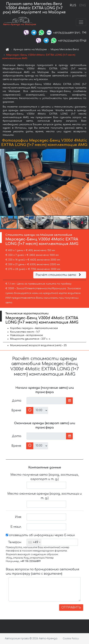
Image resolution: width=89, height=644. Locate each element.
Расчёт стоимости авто (59, 275)
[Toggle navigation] (81, 22)
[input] (46, 401)
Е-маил (16, 527)
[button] (86, 182)
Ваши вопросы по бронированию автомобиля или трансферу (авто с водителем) (42, 572)
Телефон (15, 542)
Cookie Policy (71, 639)
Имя (18, 517)
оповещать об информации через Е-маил (40, 535)
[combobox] (34, 542)
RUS (73, 5)
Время (16, 410)
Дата (17, 401)
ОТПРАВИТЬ (71, 608)
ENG (82, 5)
